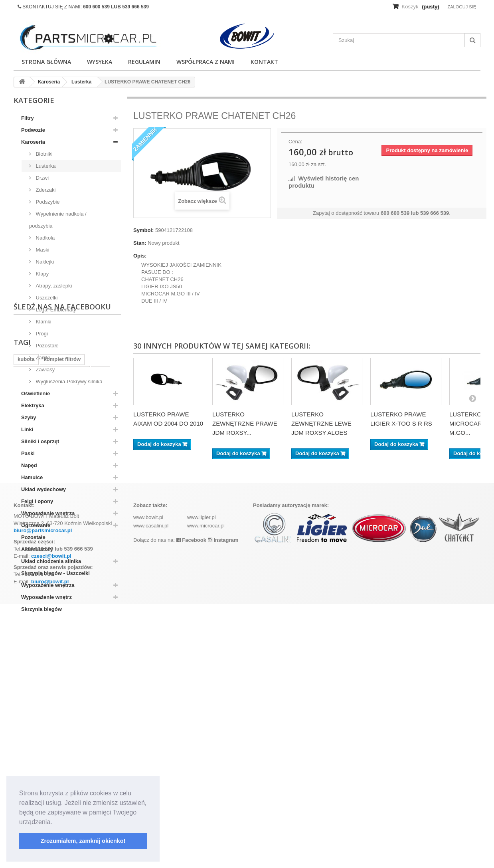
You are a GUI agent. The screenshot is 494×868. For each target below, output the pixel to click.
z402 (101, 696)
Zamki (42, 358)
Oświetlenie (36, 393)
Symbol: (143, 230)
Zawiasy (44, 370)
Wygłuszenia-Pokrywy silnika (68, 381)
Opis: (140, 256)
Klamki (43, 322)
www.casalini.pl (151, 790)
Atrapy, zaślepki (53, 286)
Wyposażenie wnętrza (48, 513)
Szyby (29, 417)
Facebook (191, 804)
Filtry (28, 118)
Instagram (223, 804)
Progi (41, 334)
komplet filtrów (62, 684)
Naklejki (44, 262)
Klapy (41, 274)
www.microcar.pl (206, 790)
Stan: (140, 243)
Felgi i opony (37, 501)
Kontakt (264, 62)
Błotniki (43, 154)
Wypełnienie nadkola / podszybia (58, 220)
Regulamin (144, 62)
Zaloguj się (462, 7)
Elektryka (33, 405)
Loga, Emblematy (55, 310)
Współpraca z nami (206, 62)
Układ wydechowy (43, 489)
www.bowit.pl (148, 781)
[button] (55, 822)
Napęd (29, 465)
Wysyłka (100, 62)
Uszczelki (46, 298)
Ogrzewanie (36, 525)
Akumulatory (37, 549)
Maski (42, 250)
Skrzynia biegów (41, 609)
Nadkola (44, 238)
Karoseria (33, 142)
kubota (26, 684)
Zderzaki (45, 190)
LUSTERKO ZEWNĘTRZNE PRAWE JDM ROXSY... (245, 423)
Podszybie (47, 202)
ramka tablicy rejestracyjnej (52, 696)
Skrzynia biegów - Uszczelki (55, 573)
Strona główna (46, 62)
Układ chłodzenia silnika (51, 561)
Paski (28, 453)
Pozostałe (46, 346)
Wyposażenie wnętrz (46, 597)
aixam (25, 708)
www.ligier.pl (202, 781)
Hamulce (32, 477)
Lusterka (45, 166)
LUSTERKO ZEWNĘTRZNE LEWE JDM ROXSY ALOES (321, 423)
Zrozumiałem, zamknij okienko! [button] (83, 841)
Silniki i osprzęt (40, 441)
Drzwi (41, 178)
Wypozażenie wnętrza (48, 585)
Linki (27, 429)
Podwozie (33, 130)
